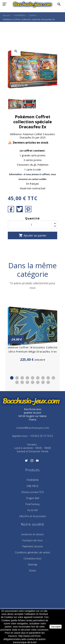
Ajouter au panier (33, 235)
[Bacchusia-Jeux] (32, 4)
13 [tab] (33, 382)
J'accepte (56, 627)
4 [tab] (27, 378)
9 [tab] (53, 378)
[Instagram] (32, 462)
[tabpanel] (33, 330)
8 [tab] (48, 378)
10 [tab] (17, 382)
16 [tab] (48, 382)
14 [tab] (38, 382)
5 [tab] (33, 378)
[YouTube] (37, 462)
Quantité (32, 218)
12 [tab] (27, 382)
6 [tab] (38, 378)
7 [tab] (43, 378)
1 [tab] (12, 378)
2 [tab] (17, 378)
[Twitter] (26, 462)
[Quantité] (32, 225)
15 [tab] (43, 382)
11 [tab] (22, 382)
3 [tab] (22, 378)
